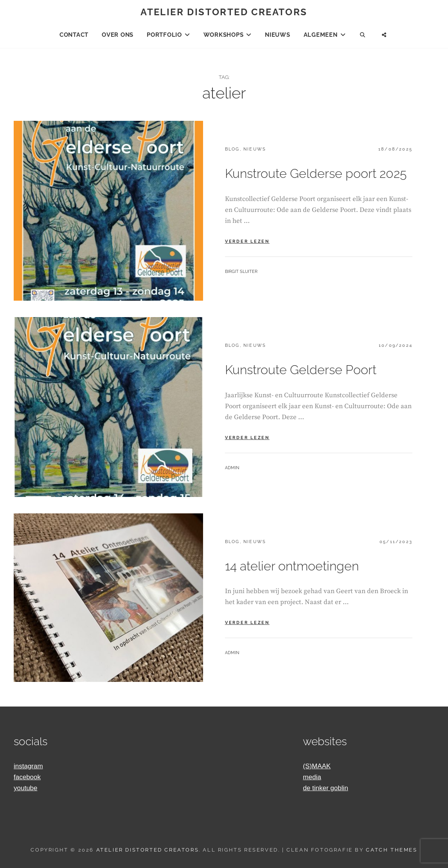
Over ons (118, 35)
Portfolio (164, 35)
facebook (27, 777)
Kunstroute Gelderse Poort (301, 370)
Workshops (224, 35)
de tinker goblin (325, 788)
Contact (74, 35)
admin (232, 468)
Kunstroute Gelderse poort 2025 (316, 173)
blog (232, 149)
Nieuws (278, 35)
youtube (26, 788)
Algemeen (321, 35)
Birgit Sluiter (241, 272)
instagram (28, 766)
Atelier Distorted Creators (224, 12)
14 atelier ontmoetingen (292, 566)
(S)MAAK (317, 766)
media (312, 777)
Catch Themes (391, 850)
